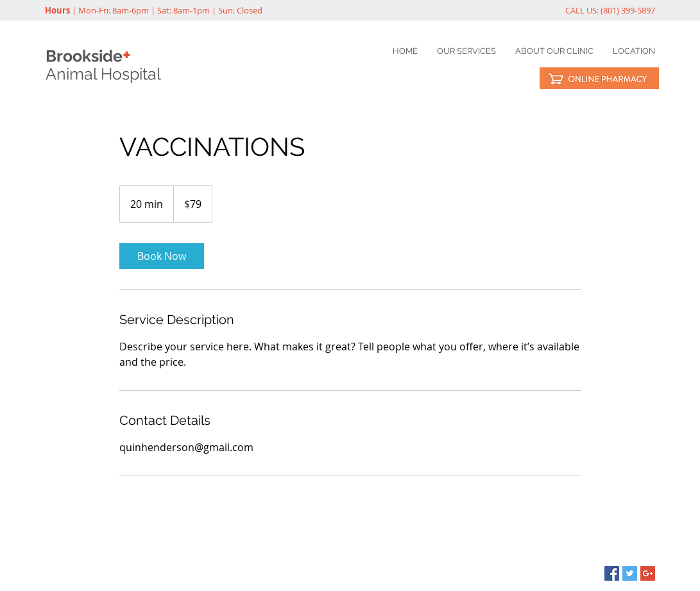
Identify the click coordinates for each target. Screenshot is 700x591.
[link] (162, 256)
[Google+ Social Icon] (648, 573)
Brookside (88, 56)
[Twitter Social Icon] (630, 573)
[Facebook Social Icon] (612, 573)
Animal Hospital (103, 74)
